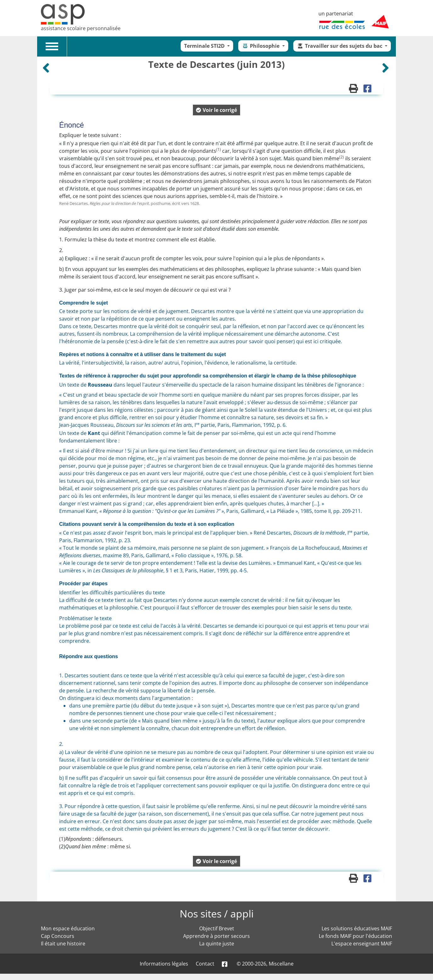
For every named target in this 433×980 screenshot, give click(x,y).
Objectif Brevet (217, 928)
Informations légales (164, 964)
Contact (205, 964)
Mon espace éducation (68, 928)
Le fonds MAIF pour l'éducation (355, 936)
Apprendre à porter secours (216, 936)
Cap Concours (58, 936)
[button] (216, 110)
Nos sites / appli (217, 914)
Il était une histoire (63, 944)
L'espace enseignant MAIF (362, 944)
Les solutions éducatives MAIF (357, 928)
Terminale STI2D (205, 46)
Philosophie (261, 46)
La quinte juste (217, 944)
